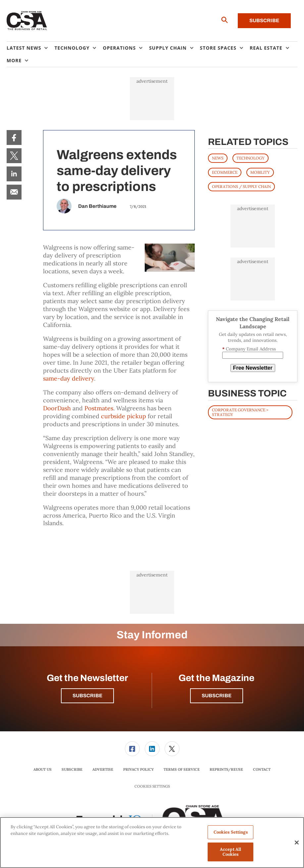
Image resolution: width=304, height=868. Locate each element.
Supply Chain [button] (168, 48)
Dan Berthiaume (97, 206)
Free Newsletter (253, 368)
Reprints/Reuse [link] (226, 769)
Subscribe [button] (87, 696)
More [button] (14, 60)
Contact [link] (262, 769)
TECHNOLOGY (251, 158)
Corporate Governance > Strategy (240, 412)
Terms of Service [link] (182, 769)
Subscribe (264, 21)
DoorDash (57, 408)
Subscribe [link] (72, 769)
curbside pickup (124, 416)
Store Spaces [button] (218, 48)
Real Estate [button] (266, 48)
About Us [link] (43, 769)
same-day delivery (69, 378)
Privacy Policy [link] (138, 769)
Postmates (99, 408)
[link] (14, 137)
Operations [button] (119, 48)
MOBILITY (260, 172)
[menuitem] (30, 48)
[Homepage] (27, 21)
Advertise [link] (103, 769)
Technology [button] (72, 48)
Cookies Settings (152, 786)
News (218, 158)
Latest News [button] (24, 48)
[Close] (297, 843)
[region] (152, 843)
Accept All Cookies (230, 852)
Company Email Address (249, 349)
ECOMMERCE (225, 172)
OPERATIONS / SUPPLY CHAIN (241, 186)
